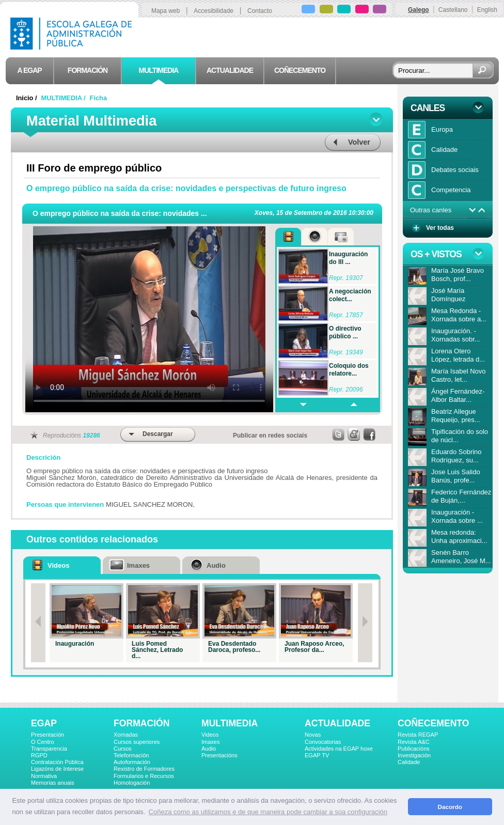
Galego (419, 10)
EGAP (44, 723)
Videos (210, 735)
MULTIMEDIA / (65, 98)
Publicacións (414, 749)
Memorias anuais (53, 783)
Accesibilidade (214, 11)
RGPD (39, 755)
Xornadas (126, 735)
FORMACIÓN (141, 723)
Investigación (414, 755)
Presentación (48, 735)
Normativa (44, 776)
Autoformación (132, 762)
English (487, 10)
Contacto (260, 11)
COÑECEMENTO (433, 723)
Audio (209, 749)
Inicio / (27, 98)
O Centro (43, 742)
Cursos (123, 749)
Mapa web (166, 11)
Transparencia (49, 749)
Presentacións (219, 755)
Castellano (453, 10)
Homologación (132, 783)
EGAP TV (317, 755)
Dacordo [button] (450, 807)
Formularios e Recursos (144, 776)
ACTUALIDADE (337, 723)
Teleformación (131, 755)
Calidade (409, 762)
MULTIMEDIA (230, 723)
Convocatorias (323, 742)
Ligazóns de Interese (57, 769)
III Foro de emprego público (94, 168)
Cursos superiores (137, 742)
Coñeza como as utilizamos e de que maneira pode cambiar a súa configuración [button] (268, 812)
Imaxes (210, 742)
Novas (313, 735)
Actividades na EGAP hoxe (339, 749)
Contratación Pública (57, 762)
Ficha (98, 98)
